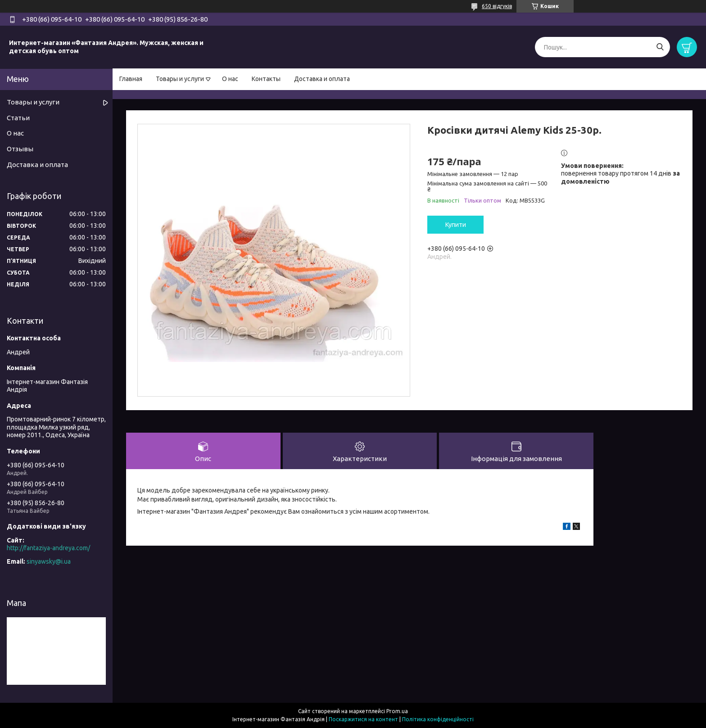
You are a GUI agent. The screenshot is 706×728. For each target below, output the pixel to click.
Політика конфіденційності (438, 719)
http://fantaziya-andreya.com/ (48, 548)
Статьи (18, 118)
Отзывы (20, 149)
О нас (230, 79)
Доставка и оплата (322, 79)
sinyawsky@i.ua (49, 561)
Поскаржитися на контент (363, 719)
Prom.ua (397, 711)
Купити (456, 225)
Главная (131, 79)
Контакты (266, 79)
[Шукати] (660, 47)
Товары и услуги (180, 79)
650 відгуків (497, 6)
